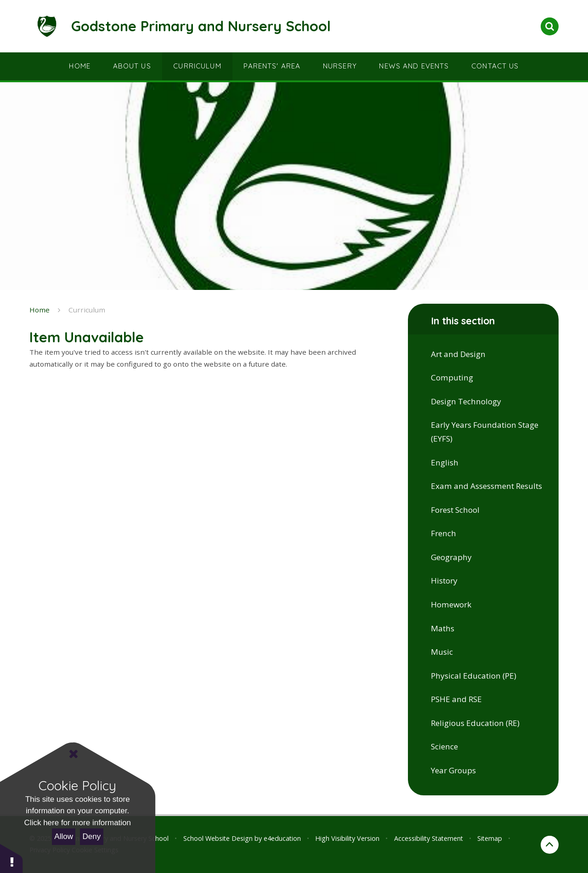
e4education (282, 838)
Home (40, 310)
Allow (64, 836)
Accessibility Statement (429, 838)
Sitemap (490, 838)
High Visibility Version (347, 838)
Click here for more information (78, 823)
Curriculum (87, 310)
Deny (92, 836)
